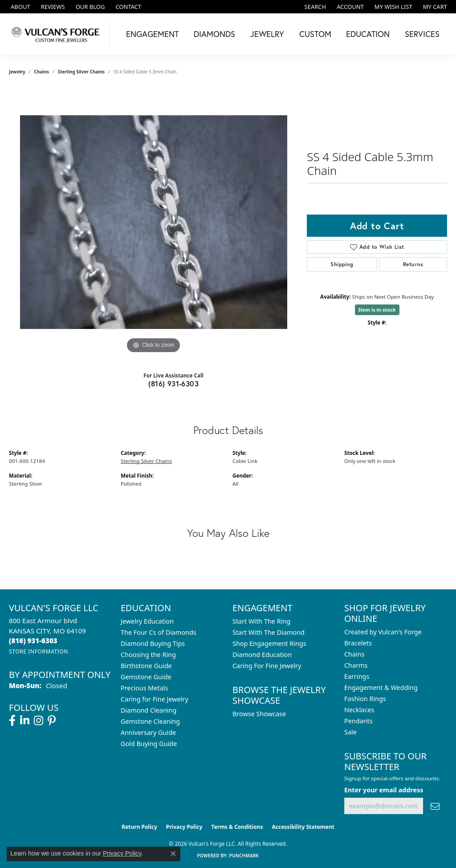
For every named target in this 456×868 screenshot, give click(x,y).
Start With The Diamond (269, 632)
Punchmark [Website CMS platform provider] (244, 856)
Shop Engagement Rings (269, 643)
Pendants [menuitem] (358, 721)
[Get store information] (39, 651)
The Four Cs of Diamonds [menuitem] (159, 632)
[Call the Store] (33, 641)
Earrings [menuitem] (357, 676)
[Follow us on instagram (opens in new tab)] (39, 721)
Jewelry (267, 34)
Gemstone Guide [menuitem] (146, 677)
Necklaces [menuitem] (359, 710)
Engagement (152, 34)
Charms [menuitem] (356, 665)
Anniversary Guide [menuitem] (148, 732)
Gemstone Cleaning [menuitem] (150, 721)
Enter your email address (384, 790)
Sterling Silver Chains (81, 72)
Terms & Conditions (237, 827)
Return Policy (139, 827)
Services (422, 34)
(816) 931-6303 (173, 383)
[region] (154, 222)
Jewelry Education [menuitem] (147, 621)
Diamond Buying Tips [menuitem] (153, 643)
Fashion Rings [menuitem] (365, 699)
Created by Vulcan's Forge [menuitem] (383, 632)
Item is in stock (377, 310)
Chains (42, 72)
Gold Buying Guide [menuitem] (149, 744)
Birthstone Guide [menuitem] (146, 666)
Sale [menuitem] (350, 732)
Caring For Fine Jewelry (267, 666)
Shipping (342, 264)
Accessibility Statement (303, 827)
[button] (315, 7)
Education (368, 34)
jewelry (17, 72)
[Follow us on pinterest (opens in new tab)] (52, 721)
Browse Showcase (259, 714)
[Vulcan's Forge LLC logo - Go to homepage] (57, 34)
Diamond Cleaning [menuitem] (149, 710)
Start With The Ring (261, 621)
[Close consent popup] (173, 854)
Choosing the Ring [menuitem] (148, 655)
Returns (413, 264)
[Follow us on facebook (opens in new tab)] (12, 721)
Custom (315, 34)
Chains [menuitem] (354, 654)
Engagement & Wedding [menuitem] (381, 688)
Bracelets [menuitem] (358, 643)
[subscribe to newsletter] (435, 806)
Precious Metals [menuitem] (144, 688)
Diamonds (214, 34)
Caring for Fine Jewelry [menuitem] (155, 699)
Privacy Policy (184, 827)
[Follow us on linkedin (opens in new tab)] (25, 721)
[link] (20, 7)
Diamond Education (262, 655)
